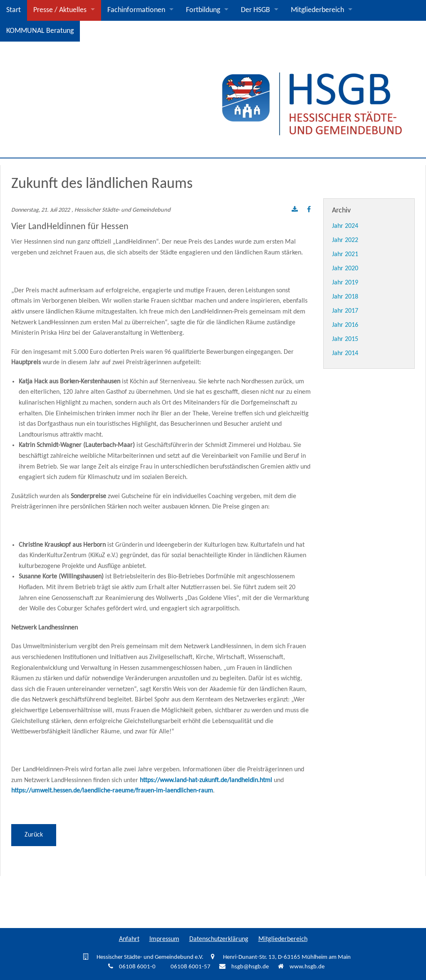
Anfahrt (129, 939)
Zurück (34, 835)
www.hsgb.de (307, 967)
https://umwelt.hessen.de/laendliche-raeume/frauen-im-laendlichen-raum (112, 791)
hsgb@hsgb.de (250, 967)
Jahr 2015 (345, 339)
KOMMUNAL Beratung (40, 31)
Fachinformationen (136, 10)
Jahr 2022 (345, 240)
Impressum (164, 939)
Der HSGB (255, 10)
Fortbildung (203, 10)
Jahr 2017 (345, 311)
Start (14, 10)
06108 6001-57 (191, 967)
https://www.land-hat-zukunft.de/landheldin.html (206, 780)
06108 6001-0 (137, 967)
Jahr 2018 (345, 297)
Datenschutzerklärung (219, 939)
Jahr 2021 (345, 254)
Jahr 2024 (345, 226)
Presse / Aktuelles (60, 10)
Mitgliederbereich (317, 10)
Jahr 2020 (345, 269)
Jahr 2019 (345, 283)
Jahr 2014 (345, 353)
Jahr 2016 (345, 325)
